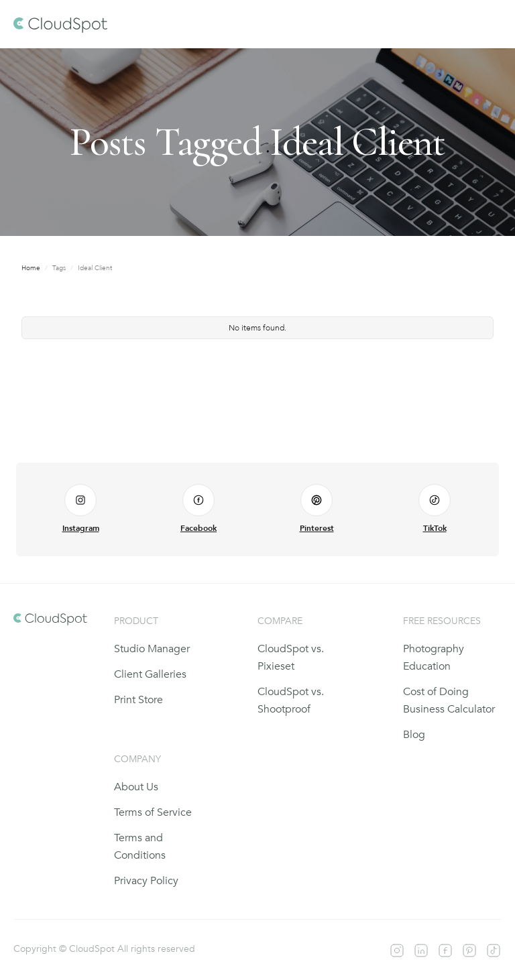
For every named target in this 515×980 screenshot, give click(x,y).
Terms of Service (153, 812)
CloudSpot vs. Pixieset (291, 658)
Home (31, 268)
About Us (136, 787)
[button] (490, 24)
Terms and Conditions (140, 847)
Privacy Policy (146, 881)
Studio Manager (152, 649)
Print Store (138, 700)
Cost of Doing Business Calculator (449, 700)
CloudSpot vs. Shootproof (291, 700)
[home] (60, 24)
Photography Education (434, 658)
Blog (414, 735)
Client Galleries (150, 674)
